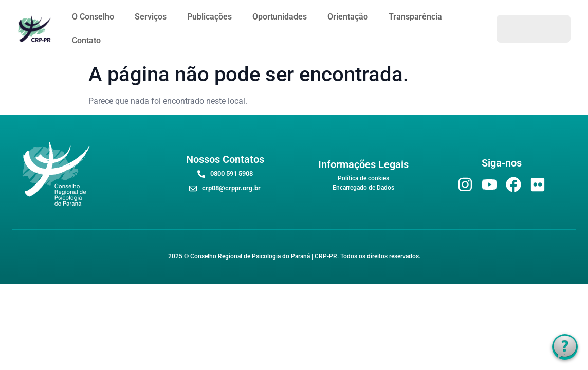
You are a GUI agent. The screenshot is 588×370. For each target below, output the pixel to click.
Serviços (151, 17)
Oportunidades (280, 17)
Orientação (348, 17)
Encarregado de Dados (363, 188)
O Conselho (93, 17)
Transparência (415, 17)
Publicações (209, 17)
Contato (86, 40)
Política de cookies (363, 178)
